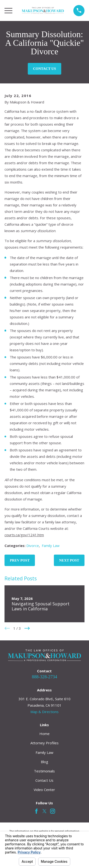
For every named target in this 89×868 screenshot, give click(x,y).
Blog (44, 762)
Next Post (69, 560)
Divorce (33, 546)
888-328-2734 (44, 677)
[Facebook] (36, 811)
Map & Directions (44, 712)
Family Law (51, 546)
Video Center (44, 790)
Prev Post (20, 560)
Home (44, 734)
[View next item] (27, 628)
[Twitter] (44, 811)
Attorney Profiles (44, 743)
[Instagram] (53, 811)
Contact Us (44, 69)
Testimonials (44, 771)
